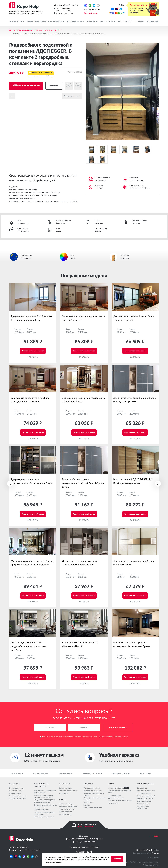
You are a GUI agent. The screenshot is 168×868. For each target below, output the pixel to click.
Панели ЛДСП (89, 803)
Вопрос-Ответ (142, 788)
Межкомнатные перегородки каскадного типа (45, 792)
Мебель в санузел (65, 814)
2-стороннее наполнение (93, 808)
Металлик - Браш (115, 795)
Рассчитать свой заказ (33, 351)
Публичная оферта (151, 865)
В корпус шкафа (15, 793)
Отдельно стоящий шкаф (68, 791)
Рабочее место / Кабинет (68, 806)
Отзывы (140, 22)
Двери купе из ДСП (144, 801)
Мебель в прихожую (66, 809)
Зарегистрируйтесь (138, 5)
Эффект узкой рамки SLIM (118, 788)
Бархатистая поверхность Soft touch (120, 792)
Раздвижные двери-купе (146, 791)
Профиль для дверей (145, 799)
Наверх (154, 836)
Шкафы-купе (75, 22)
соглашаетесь (52, 860)
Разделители (113, 803)
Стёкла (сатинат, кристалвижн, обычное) (95, 799)
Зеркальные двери (144, 793)
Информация (153, 858)
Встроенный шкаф (66, 788)
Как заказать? (66, 774)
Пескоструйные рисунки (93, 791)
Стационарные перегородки (44, 800)
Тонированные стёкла (92, 788)
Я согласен (117, 859)
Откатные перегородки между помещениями (45, 806)
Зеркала (87, 805)
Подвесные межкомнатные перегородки (44, 813)
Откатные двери (143, 804)
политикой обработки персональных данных (113, 737)
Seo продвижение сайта (142, 853)
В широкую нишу (16, 791)
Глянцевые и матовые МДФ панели (94, 794)
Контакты (153, 22)
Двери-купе (16, 22)
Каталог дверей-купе (23, 30)
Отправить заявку (118, 728)
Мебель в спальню (66, 812)
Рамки (111, 784)
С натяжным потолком (18, 799)
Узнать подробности (84, 826)
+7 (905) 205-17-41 (84, 852)
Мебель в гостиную (54, 30)
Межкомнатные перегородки (45, 22)
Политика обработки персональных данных (139, 862)
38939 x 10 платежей (41, 74)
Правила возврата (93, 774)
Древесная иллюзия (116, 798)
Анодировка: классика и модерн (120, 801)
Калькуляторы (41, 774)
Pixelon (156, 850)
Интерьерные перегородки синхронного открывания (44, 796)
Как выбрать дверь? (146, 784)
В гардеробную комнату (18, 796)
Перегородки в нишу (42, 810)
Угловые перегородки (42, 802)
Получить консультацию (27, 85)
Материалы (107, 22)
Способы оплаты (121, 774)
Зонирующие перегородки (44, 817)
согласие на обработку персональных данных (73, 737)
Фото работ (125, 22)
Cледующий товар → (72, 96)
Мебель (91, 22)
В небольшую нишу (16, 788)
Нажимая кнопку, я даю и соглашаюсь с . (84, 737)
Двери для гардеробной (146, 796)
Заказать (54, 85)
